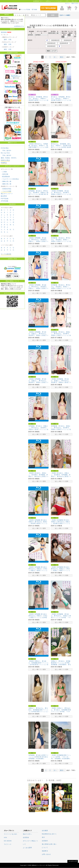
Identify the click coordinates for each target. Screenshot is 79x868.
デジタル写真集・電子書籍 (29, 9)
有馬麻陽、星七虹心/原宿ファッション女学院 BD (38, 756)
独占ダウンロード (7, 194)
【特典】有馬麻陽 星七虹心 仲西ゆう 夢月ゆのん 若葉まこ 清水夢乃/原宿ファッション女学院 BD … (38, 523)
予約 (4, 151)
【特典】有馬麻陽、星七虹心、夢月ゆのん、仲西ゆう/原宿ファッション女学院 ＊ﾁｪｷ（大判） (61, 617)
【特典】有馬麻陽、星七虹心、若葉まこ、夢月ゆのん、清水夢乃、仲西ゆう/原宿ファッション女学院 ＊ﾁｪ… (61, 382)
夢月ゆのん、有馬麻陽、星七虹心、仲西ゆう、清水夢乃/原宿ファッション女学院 (61, 146)
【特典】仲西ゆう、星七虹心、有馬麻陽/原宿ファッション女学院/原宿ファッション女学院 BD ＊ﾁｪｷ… (38, 664)
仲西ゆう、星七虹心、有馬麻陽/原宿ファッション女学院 (61, 662)
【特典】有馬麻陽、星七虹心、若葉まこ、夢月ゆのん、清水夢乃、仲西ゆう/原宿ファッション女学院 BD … (38, 335)
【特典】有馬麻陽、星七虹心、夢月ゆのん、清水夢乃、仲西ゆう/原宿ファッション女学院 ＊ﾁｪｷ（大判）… (61, 193)
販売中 (9, 151)
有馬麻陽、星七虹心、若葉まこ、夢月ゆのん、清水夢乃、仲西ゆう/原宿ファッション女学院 (61, 335)
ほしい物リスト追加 (39, 105)
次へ (55, 57)
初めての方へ (75, 3)
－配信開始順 (5, 177)
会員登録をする (19, 26)
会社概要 (45, 831)
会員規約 (45, 841)
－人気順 (4, 172)
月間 (10, 40)
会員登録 (26, 837)
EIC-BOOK (8, 841)
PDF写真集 (5, 199)
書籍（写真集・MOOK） (9, 158)
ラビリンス (8, 844)
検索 (53, 15)
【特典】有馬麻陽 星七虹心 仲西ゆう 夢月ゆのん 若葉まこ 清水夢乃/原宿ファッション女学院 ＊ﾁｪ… (61, 523)
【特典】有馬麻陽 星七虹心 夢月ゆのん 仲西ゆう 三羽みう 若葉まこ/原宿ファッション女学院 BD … (38, 570)
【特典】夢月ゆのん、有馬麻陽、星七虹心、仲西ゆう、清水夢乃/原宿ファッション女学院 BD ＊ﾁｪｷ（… (38, 146)
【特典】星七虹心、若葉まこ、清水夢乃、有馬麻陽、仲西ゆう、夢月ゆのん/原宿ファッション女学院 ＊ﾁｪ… (61, 476)
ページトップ (73, 861)
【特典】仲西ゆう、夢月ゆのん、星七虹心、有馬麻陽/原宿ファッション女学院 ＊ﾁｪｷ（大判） (61, 711)
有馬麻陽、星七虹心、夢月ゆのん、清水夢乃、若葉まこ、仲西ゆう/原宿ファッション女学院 (61, 240)
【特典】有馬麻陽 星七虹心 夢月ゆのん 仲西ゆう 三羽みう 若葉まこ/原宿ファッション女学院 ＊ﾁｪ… (61, 570)
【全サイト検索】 (65, 15)
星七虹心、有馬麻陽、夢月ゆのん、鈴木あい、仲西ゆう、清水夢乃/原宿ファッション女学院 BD (38, 99)
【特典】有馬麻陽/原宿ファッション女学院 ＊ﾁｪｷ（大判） (61, 757)
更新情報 (4, 32)
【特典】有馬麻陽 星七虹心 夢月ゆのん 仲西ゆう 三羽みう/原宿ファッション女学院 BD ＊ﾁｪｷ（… (38, 617)
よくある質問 (27, 848)
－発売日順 (5, 174)
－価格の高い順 (6, 184)
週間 (5, 40)
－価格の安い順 (6, 181)
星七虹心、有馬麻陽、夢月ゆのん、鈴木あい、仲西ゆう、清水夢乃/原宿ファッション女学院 (61, 99)
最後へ (62, 57)
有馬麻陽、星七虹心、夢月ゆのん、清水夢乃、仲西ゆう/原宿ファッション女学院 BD (38, 193)
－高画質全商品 (6, 189)
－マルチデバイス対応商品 (10, 179)
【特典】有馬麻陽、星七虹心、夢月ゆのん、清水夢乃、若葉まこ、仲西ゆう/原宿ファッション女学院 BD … (38, 240)
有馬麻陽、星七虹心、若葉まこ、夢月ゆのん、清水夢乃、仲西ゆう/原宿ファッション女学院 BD (38, 429)
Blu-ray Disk (5, 153)
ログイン (67, 3)
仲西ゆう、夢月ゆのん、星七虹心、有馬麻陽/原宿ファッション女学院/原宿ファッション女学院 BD (38, 711)
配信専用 (4, 196)
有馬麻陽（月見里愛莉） (59, 665)
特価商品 (4, 163)
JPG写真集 (5, 201)
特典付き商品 (5, 160)
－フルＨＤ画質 (6, 191)
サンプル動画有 (6, 254)
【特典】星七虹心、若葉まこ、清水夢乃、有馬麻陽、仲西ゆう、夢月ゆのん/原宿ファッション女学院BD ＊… (38, 476)
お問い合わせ (46, 854)
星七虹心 (45, 757)
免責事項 (45, 851)
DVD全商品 (5, 148)
